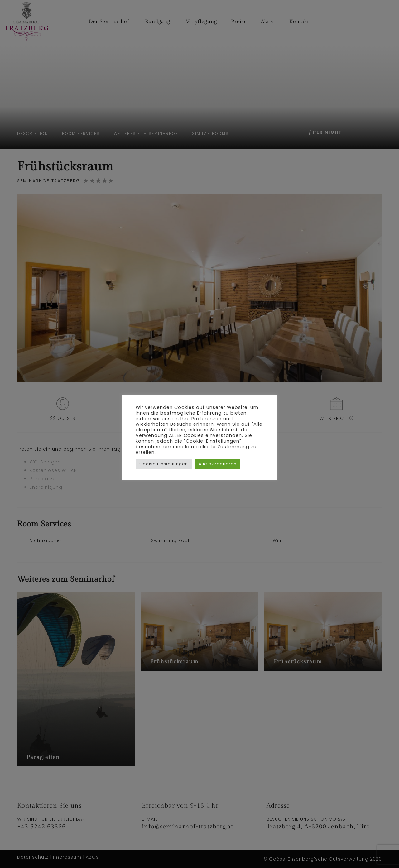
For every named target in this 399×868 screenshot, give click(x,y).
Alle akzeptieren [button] (218, 464)
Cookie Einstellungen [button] (164, 464)
